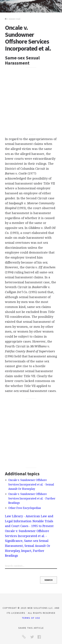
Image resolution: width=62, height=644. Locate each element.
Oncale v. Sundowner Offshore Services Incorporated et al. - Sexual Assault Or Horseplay (31, 484)
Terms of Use (31, 618)
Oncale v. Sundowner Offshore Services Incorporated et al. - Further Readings (32, 498)
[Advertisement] (31, 101)
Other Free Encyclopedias (25, 508)
